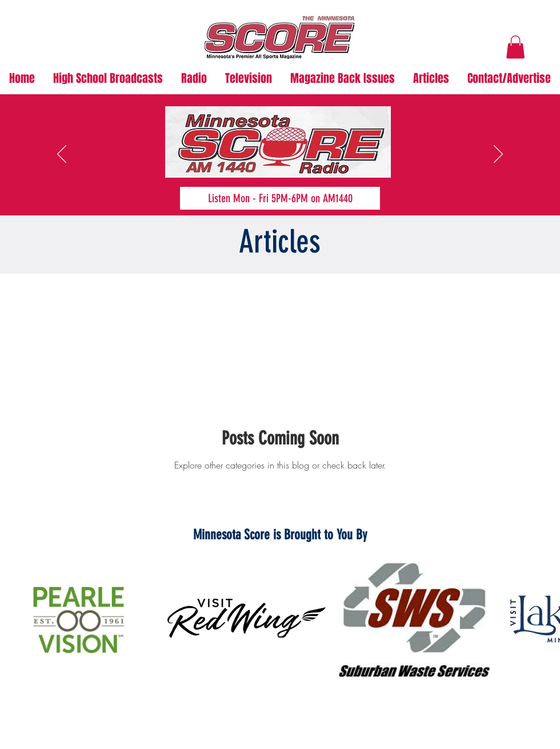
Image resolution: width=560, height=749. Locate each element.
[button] (515, 47)
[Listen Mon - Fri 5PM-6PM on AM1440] (280, 198)
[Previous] (62, 155)
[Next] (498, 155)
